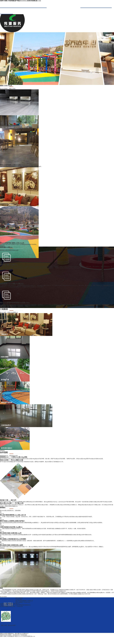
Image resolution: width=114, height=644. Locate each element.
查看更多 (2, 246)
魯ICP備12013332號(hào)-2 (22, 634)
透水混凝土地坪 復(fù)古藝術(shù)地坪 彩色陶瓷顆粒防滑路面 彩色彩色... (19, 244)
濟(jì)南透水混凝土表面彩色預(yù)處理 (11, 545)
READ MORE (3, 597)
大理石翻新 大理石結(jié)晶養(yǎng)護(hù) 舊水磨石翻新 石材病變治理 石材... (20, 128)
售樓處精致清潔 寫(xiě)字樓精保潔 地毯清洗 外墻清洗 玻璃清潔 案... (17, 206)
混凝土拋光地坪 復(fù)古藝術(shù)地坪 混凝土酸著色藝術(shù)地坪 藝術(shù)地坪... (21, 167)
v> (1, 124)
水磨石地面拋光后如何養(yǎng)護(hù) (11, 527)
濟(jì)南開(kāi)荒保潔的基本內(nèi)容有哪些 (13, 539)
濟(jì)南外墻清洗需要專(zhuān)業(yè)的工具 (13, 515)
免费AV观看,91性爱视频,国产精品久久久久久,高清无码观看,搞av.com (20, 1)
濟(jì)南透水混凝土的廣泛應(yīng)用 (11, 533)
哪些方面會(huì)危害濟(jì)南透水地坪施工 (12, 521)
